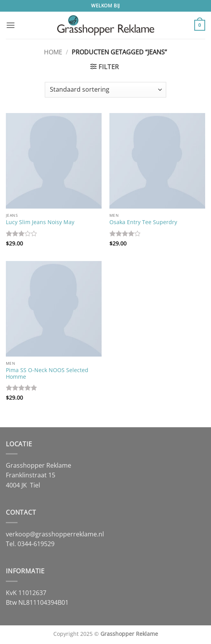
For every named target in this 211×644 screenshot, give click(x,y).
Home (53, 52)
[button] (11, 25)
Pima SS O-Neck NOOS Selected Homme (47, 373)
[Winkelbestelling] (105, 90)
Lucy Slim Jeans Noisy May (40, 222)
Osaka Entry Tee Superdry (143, 222)
